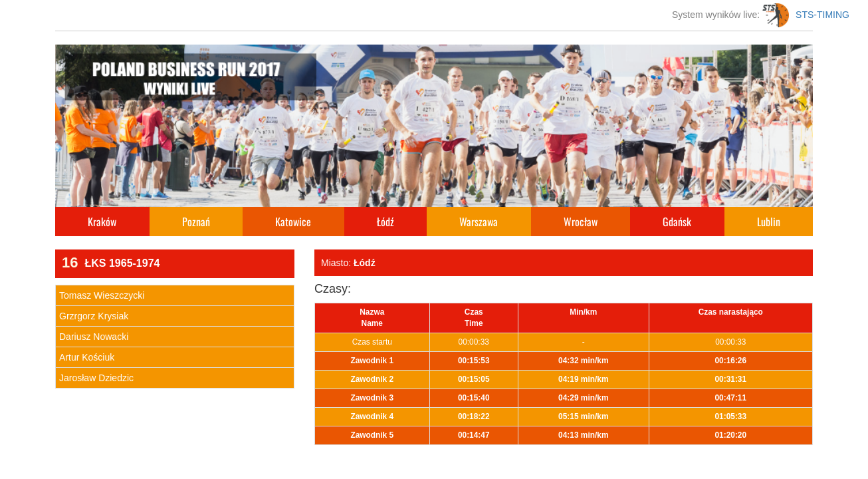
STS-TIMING (806, 15)
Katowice (293, 222)
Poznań (196, 222)
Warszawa (479, 222)
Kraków (102, 222)
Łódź (385, 222)
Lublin (769, 222)
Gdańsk (677, 222)
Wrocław (581, 222)
